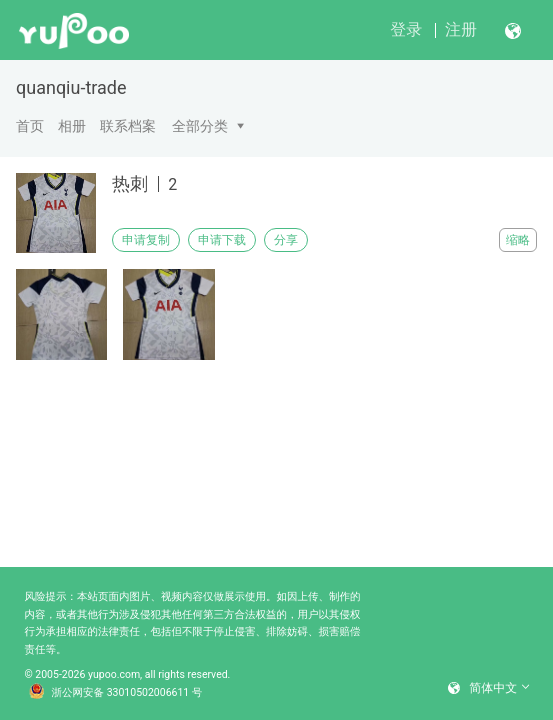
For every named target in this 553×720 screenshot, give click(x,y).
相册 (72, 126)
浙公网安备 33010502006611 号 (116, 693)
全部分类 (200, 126)
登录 (406, 29)
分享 (286, 240)
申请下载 (222, 240)
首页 (30, 126)
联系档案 (128, 126)
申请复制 (146, 240)
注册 (461, 29)
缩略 (518, 240)
